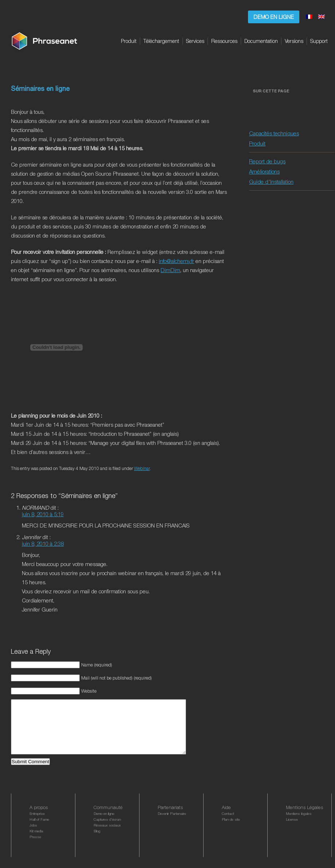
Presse (35, 848)
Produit (129, 41)
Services (195, 41)
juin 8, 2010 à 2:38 (43, 544)
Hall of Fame (39, 830)
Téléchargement (161, 41)
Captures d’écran (107, 830)
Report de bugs (267, 161)
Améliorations (264, 171)
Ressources (224, 41)
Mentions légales (299, 824)
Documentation (261, 41)
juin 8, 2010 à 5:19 (43, 514)
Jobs (33, 836)
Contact (228, 824)
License (292, 830)
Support (319, 41)
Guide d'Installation (271, 182)
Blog (97, 842)
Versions (294, 41)
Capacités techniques (274, 133)
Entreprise (37, 824)
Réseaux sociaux (107, 836)
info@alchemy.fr (176, 261)
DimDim (170, 270)
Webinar (142, 468)
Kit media (36, 842)
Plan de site (231, 830)
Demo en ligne (274, 17)
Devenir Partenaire (172, 824)
